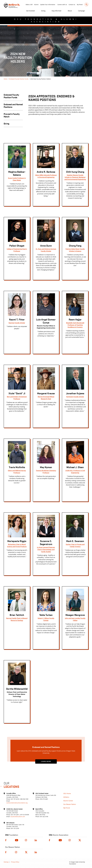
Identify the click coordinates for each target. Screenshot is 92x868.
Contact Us (72, 5)
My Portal (80, 5)
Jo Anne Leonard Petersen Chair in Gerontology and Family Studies (46, 549)
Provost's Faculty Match (12, 115)
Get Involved (30, 11)
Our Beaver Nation (70, 804)
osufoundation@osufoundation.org (17, 803)
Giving (43, 11)
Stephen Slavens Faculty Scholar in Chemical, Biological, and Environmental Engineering (75, 177)
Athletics (66, 797)
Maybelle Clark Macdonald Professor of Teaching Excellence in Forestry (75, 325)
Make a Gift (29, 5)
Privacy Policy (15, 862)
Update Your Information (48, 5)
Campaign (81, 11)
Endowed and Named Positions (13, 106)
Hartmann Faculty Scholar (75, 397)
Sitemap (6, 862)
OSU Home (67, 794)
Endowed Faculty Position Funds (19, 79)
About (70, 11)
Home (5, 79)
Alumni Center (68, 801)
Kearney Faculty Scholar (17, 323)
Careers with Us (62, 5)
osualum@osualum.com (18, 817)
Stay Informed (56, 11)
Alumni (36, 5)
